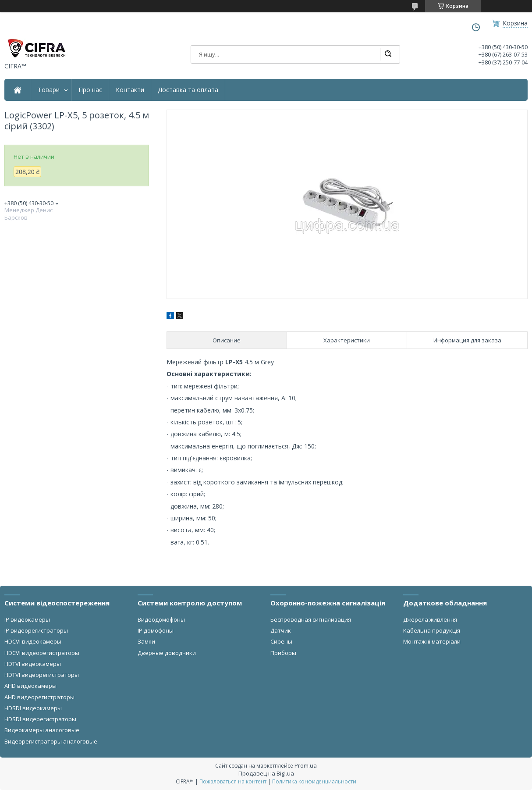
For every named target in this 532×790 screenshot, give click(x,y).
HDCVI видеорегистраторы (42, 653)
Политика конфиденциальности (314, 781)
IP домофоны (156, 630)
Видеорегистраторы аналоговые (51, 741)
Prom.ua (306, 765)
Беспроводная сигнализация (311, 619)
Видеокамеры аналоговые (42, 730)
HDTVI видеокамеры (33, 664)
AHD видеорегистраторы (39, 697)
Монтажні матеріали (432, 641)
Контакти (130, 90)
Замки (146, 641)
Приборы (283, 653)
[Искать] (388, 54)
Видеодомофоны (161, 619)
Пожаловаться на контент (233, 781)
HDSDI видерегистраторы (40, 719)
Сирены (281, 641)
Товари (49, 90)
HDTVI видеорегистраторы (42, 675)
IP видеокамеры (27, 619)
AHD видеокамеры (30, 686)
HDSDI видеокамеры (33, 708)
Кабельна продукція (432, 630)
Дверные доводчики (167, 653)
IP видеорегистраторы (36, 630)
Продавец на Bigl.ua (266, 773)
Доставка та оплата (188, 90)
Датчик (281, 630)
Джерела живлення (430, 619)
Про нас (90, 90)
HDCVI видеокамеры (33, 641)
